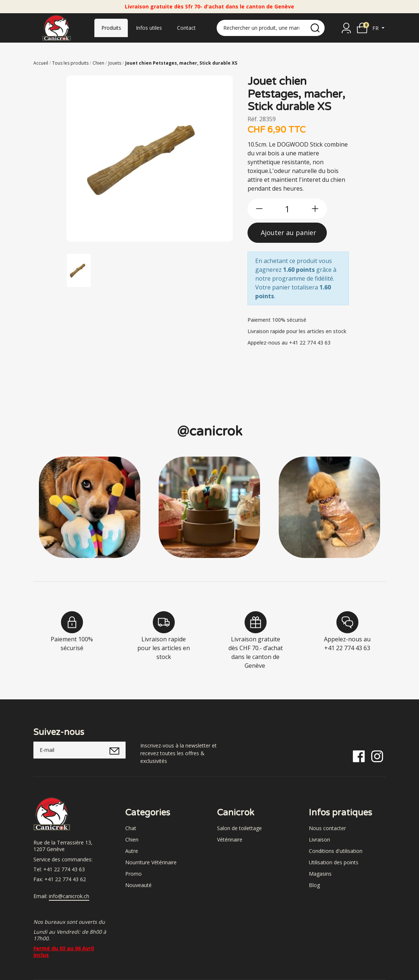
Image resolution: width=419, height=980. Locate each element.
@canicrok (210, 431)
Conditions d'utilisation (336, 851)
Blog (314, 885)
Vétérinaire (230, 840)
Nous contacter (327, 828)
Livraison (319, 840)
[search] (315, 28)
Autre (132, 851)
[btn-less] (259, 209)
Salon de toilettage (239, 828)
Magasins (320, 874)
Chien (132, 840)
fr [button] (376, 28)
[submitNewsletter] (115, 750)
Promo (133, 874)
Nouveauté (138, 885)
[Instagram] (377, 756)
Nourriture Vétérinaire (151, 862)
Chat (131, 828)
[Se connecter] (346, 28)
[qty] (287, 209)
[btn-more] (315, 209)
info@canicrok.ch (69, 896)
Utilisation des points (334, 862)
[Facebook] (359, 756)
